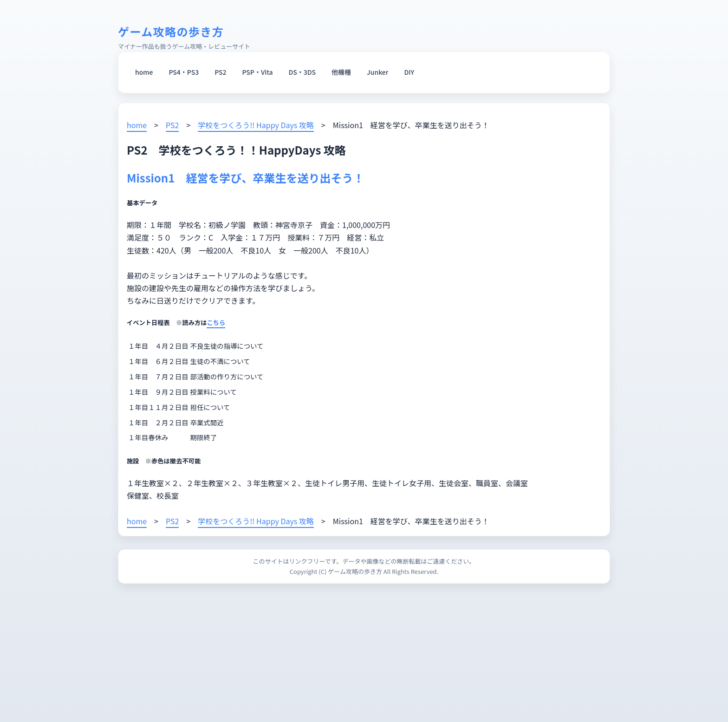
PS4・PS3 (184, 72)
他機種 (341, 72)
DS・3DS (302, 72)
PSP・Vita (258, 72)
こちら (216, 322)
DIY (409, 72)
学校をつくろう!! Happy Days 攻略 (256, 125)
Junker (377, 72)
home (144, 72)
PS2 (220, 72)
